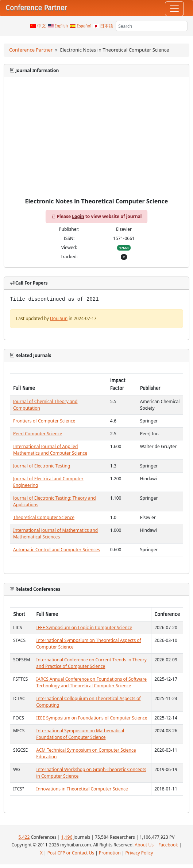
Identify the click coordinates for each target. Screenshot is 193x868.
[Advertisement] (96, 143)
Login (78, 216)
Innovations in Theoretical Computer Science (82, 789)
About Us (144, 845)
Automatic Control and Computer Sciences (57, 550)
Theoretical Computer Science (44, 517)
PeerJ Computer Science (38, 434)
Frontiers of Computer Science (44, 421)
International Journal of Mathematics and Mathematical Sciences (55, 533)
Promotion (110, 853)
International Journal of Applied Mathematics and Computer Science (50, 450)
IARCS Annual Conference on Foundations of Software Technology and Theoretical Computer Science (91, 682)
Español (84, 26)
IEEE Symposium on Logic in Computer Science (84, 627)
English (61, 26)
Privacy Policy (139, 853)
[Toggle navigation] (174, 9)
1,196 (67, 837)
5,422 (24, 837)
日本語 (107, 26)
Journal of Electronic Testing (42, 466)
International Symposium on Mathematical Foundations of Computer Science (80, 734)
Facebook (168, 845)
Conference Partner (31, 50)
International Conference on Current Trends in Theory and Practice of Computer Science (91, 663)
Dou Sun (59, 318)
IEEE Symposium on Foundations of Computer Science (92, 718)
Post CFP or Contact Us (71, 853)
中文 (42, 26)
